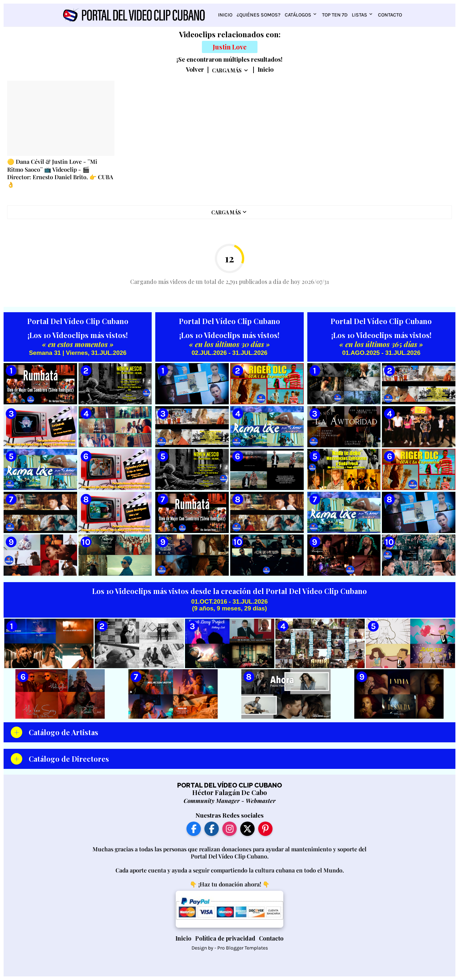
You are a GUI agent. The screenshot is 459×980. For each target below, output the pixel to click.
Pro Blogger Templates (243, 948)
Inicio (225, 15)
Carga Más (227, 70)
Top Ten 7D (335, 15)
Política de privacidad (225, 938)
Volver (195, 70)
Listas (359, 15)
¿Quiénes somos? (259, 15)
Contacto (390, 15)
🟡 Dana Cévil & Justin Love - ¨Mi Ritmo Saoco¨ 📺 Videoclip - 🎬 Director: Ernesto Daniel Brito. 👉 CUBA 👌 (60, 173)
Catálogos (298, 15)
